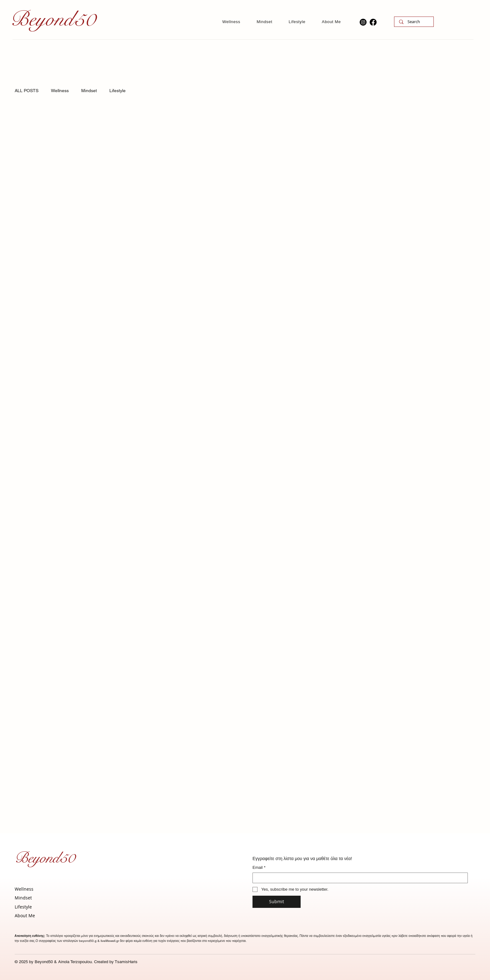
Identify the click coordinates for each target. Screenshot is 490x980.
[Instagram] (363, 22)
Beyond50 (45, 858)
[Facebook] (373, 22)
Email (259, 868)
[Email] (358, 878)
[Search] (414, 22)
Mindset (89, 91)
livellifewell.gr (110, 941)
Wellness (60, 91)
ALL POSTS (27, 91)
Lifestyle (117, 91)
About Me (25, 916)
